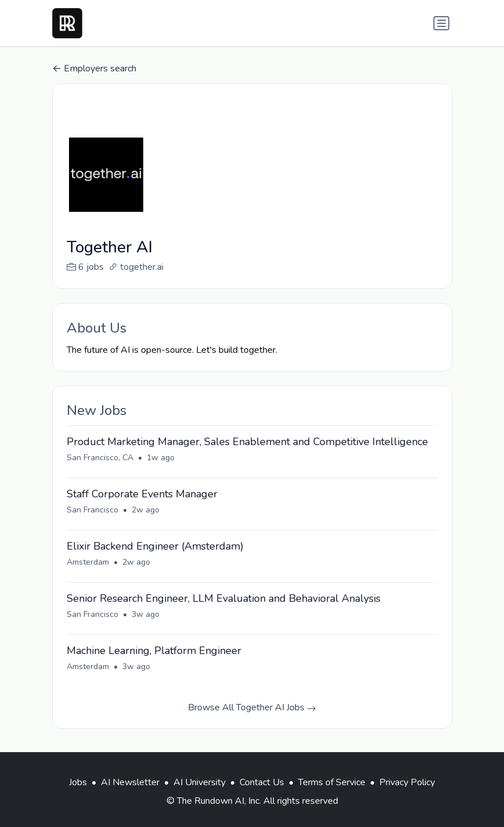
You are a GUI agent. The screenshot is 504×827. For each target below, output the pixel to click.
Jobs (78, 782)
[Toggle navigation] (441, 23)
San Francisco (93, 510)
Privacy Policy (407, 782)
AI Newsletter (130, 782)
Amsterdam (88, 562)
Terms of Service (332, 782)
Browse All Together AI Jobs (252, 707)
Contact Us (262, 782)
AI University (200, 782)
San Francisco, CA (100, 458)
